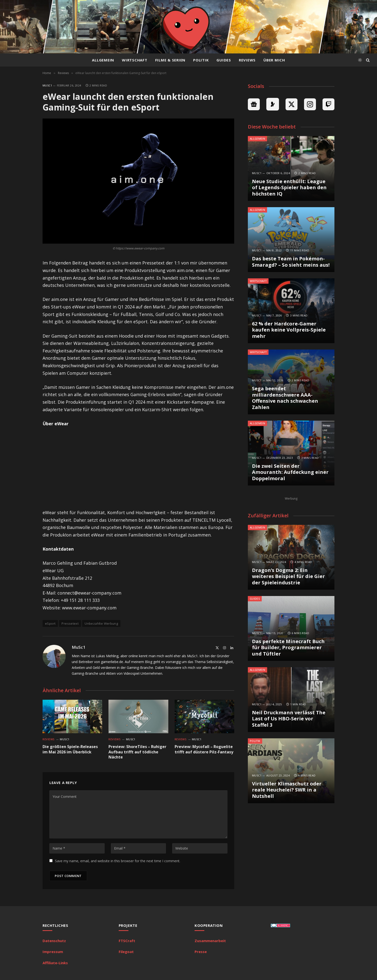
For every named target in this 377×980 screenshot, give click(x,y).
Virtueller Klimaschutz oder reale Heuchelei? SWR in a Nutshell (287, 790)
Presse (201, 952)
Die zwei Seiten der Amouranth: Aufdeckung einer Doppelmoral (290, 472)
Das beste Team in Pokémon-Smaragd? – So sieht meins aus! (291, 262)
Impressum (53, 952)
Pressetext (70, 623)
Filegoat (126, 952)
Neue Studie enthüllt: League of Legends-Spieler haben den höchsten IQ (289, 188)
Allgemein (103, 60)
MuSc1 (47, 85)
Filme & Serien (170, 60)
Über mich (274, 60)
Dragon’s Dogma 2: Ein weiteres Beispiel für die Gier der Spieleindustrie (288, 576)
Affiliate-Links (55, 963)
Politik (201, 60)
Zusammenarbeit (210, 941)
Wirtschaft (135, 60)
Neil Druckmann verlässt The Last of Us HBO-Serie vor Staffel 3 (289, 719)
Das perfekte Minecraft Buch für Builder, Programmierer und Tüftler (288, 648)
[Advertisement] (138, 468)
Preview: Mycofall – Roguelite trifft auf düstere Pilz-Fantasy (204, 749)
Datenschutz (54, 941)
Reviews (247, 60)
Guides (224, 60)
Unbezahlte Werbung (101, 623)
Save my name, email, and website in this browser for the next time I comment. (118, 861)
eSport (50, 623)
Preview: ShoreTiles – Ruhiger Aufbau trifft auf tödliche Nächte (137, 752)
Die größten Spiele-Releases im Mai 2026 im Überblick (70, 749)
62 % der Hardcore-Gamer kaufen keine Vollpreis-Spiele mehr (289, 330)
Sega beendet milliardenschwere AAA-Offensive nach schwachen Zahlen (285, 398)
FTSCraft (127, 941)
